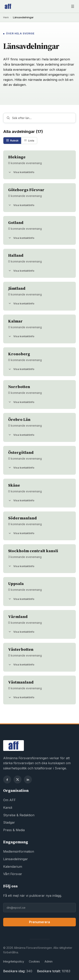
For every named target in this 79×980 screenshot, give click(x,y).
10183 (66, 971)
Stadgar (9, 822)
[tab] (12, 141)
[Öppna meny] (73, 6)
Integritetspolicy (14, 961)
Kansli (8, 808)
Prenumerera (39, 922)
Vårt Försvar (13, 874)
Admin (49, 961)
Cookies (34, 961)
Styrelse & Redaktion (19, 815)
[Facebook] (7, 780)
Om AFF (9, 800)
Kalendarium (13, 867)
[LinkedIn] (28, 780)
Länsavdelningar (16, 859)
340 (29, 971)
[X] (18, 780)
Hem (6, 17)
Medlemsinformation (19, 851)
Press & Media (14, 830)
